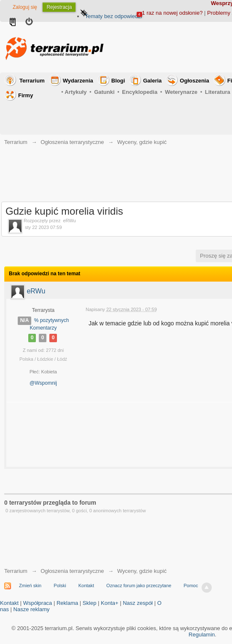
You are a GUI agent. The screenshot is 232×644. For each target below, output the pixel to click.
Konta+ (110, 603)
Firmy (26, 95)
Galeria (152, 81)
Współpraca (38, 603)
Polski (60, 585)
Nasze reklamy (32, 609)
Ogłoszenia (194, 81)
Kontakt (86, 585)
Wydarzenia (78, 81)
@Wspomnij (43, 383)
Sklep (90, 603)
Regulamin (202, 635)
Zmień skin (30, 585)
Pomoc (191, 585)
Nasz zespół (138, 603)
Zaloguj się (25, 7)
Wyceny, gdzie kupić (142, 571)
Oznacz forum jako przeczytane (139, 585)
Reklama (67, 603)
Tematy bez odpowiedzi (113, 16)
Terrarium (32, 81)
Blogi (118, 81)
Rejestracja (59, 7)
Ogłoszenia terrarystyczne (72, 571)
